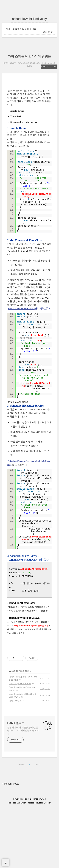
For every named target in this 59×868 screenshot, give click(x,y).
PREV (22, 825)
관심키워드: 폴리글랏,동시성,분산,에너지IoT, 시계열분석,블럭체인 (23, 791)
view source (40, 153)
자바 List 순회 (15, 762)
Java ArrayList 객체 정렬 (20, 744)
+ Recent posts (11, 845)
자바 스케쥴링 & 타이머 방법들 (21, 29)
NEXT (37, 825)
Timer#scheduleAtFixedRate (21, 308)
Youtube (39, 864)
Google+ (48, 864)
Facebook (31, 864)
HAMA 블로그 (16, 784)
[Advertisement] (29, 680)
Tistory (26, 860)
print (44, 153)
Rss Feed (12, 864)
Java (11, 732)
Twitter (23, 864)
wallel (43, 860)
